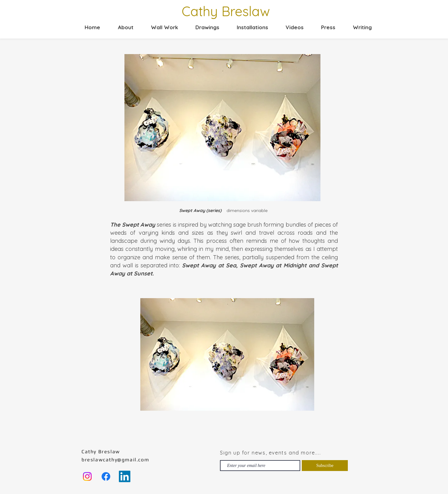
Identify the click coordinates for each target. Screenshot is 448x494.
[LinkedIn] (125, 476)
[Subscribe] (325, 466)
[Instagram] (87, 476)
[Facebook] (106, 476)
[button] (160, 27)
